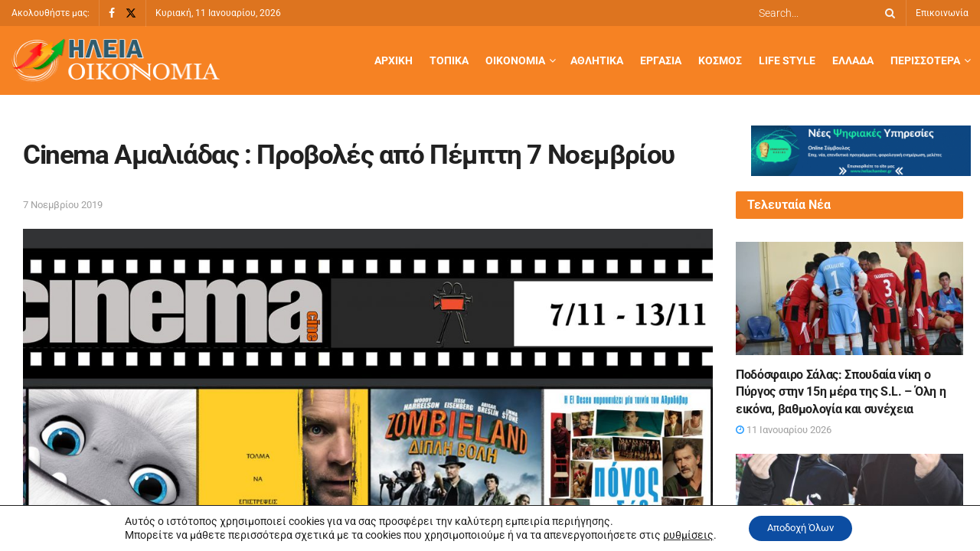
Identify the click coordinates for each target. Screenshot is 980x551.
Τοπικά (449, 60)
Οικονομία (515, 60)
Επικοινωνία (942, 13)
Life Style (787, 60)
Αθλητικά (597, 60)
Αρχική (394, 60)
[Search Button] (887, 13)
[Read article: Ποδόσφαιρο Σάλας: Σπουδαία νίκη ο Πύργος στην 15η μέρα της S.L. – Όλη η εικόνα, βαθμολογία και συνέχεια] (849, 298)
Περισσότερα (925, 60)
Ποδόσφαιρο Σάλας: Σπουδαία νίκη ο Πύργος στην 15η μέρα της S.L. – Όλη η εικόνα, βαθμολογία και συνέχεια (841, 392)
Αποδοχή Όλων (800, 527)
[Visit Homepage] (116, 61)
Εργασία (661, 60)
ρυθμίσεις (680, 534)
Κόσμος (720, 60)
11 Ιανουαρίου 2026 (784, 430)
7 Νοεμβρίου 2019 (63, 205)
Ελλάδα (853, 60)
